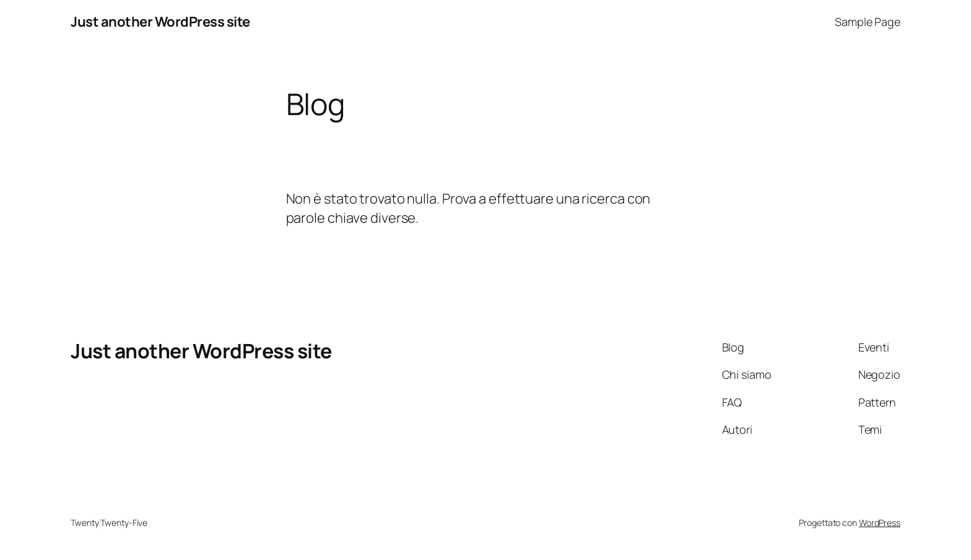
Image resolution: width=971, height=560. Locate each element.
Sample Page (868, 22)
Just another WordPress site (160, 22)
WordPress (880, 523)
